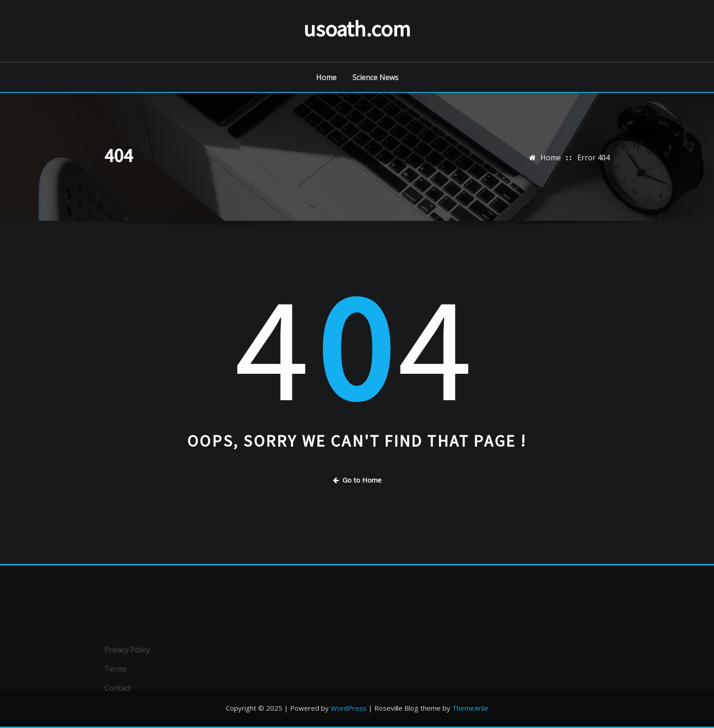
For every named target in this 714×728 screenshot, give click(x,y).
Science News (375, 77)
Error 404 (594, 158)
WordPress (349, 708)
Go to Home (357, 480)
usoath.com (357, 29)
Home (326, 77)
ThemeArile (470, 708)
